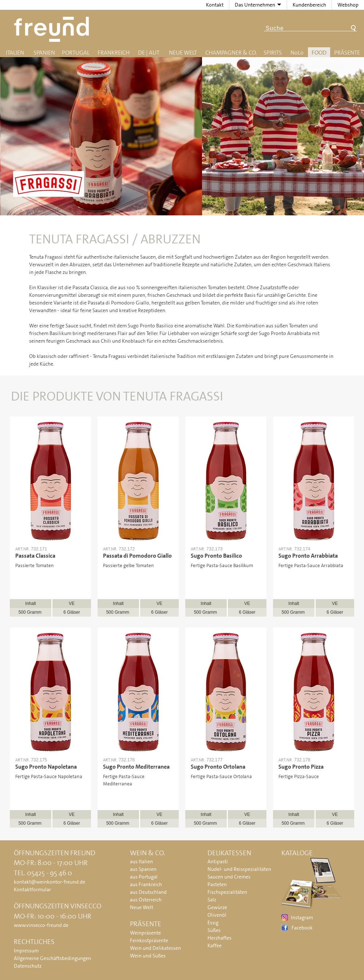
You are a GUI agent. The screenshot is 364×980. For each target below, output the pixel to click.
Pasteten (217, 884)
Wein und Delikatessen (155, 948)
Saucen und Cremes (229, 877)
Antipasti (218, 861)
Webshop (348, 5)
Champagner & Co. (231, 53)
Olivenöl (217, 915)
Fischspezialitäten (227, 892)
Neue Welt (183, 53)
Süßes (214, 930)
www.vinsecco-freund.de (41, 925)
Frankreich (114, 53)
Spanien (44, 53)
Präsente (347, 53)
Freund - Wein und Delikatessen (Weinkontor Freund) (53, 29)
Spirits (273, 53)
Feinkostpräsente (149, 940)
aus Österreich (146, 900)
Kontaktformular (32, 889)
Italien (15, 53)
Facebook (302, 928)
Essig (213, 923)
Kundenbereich (309, 5)
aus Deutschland (148, 892)
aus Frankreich (146, 884)
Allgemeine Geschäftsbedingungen (52, 958)
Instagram (302, 917)
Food (319, 53)
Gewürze (217, 907)
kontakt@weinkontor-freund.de (50, 882)
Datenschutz (28, 966)
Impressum (26, 951)
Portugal (76, 53)
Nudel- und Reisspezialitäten (239, 869)
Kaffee (215, 945)
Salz (212, 900)
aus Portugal (144, 877)
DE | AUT (149, 53)
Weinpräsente (145, 933)
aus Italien (141, 861)
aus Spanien (143, 869)
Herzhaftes (219, 938)
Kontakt (215, 5)
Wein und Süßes (148, 956)
